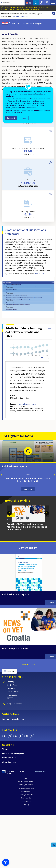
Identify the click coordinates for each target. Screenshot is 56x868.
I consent (11, 118)
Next (47, 601)
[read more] (39, 273)
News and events (10, 845)
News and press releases (15, 736)
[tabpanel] (28, 606)
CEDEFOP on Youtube (16, 824)
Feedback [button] (54, 845)
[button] (6, 862)
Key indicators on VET (27, 404)
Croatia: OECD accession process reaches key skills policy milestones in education (27, 614)
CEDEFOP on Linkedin (21, 824)
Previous (9, 601)
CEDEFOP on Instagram (27, 824)
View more (28, 577)
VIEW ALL (26, 752)
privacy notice (16, 112)
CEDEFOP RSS (32, 824)
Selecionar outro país (33, 24)
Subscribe (10, 802)
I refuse (23, 118)
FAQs (26, 866)
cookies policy (39, 110)
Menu (53, 3)
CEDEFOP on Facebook (5, 824)
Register (47, 3)
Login (42, 3)
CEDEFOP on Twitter (10, 824)
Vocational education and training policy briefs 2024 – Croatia (28, 567)
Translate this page (19, 16)
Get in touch (12, 764)
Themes (6, 837)
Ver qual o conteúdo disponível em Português (24, 10)
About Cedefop (9, 850)
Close (53, 14)
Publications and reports (16, 682)
